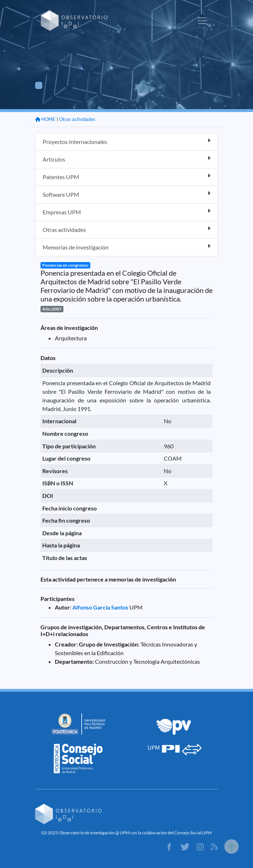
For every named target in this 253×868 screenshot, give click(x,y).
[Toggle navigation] (202, 21)
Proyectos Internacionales (126, 141)
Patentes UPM (126, 176)
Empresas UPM (126, 212)
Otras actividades (77, 119)
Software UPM (126, 194)
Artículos (126, 159)
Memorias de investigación (126, 247)
